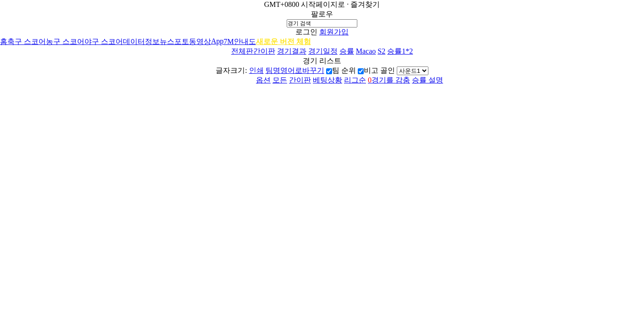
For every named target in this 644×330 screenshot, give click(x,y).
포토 (182, 41)
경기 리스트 (322, 61)
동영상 (200, 41)
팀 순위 (344, 70)
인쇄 (256, 70)
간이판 (264, 51)
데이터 (134, 41)
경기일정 (323, 51)
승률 (347, 51)
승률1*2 (400, 51)
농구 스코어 (65, 41)
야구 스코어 (104, 41)
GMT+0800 (282, 4)
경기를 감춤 (389, 80)
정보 (152, 41)
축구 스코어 (27, 41)
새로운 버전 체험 (283, 41)
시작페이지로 (323, 4)
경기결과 (292, 51)
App (217, 41)
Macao (366, 51)
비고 (371, 70)
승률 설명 (427, 80)
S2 (381, 51)
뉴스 (167, 41)
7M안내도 (240, 41)
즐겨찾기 (365, 4)
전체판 (242, 51)
